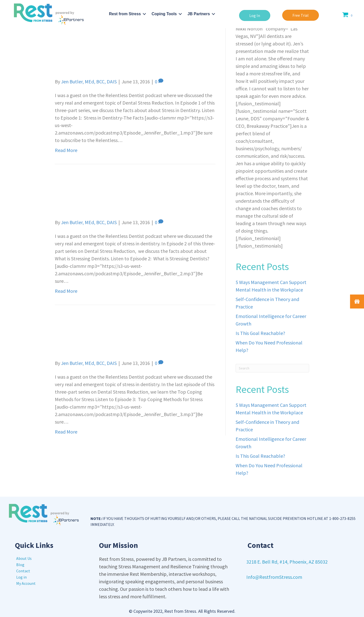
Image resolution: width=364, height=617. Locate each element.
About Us (24, 558)
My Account (26, 583)
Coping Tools (164, 14)
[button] (255, 15)
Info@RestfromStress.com (274, 577)
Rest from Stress (125, 14)
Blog (20, 565)
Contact (23, 571)
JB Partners (199, 14)
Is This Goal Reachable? (260, 333)
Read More (66, 150)
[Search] (272, 368)
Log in (21, 577)
